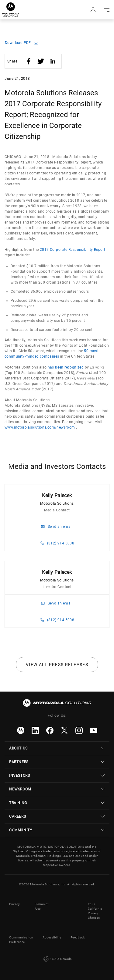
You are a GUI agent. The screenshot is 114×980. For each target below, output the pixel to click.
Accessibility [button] (52, 937)
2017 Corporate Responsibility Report (73, 250)
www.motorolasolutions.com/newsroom (40, 427)
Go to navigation (106, 10)
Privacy (14, 904)
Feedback (78, 937)
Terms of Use (42, 906)
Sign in (93, 10)
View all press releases (57, 665)
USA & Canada (57, 959)
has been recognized (66, 367)
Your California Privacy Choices (95, 911)
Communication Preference (21, 940)
